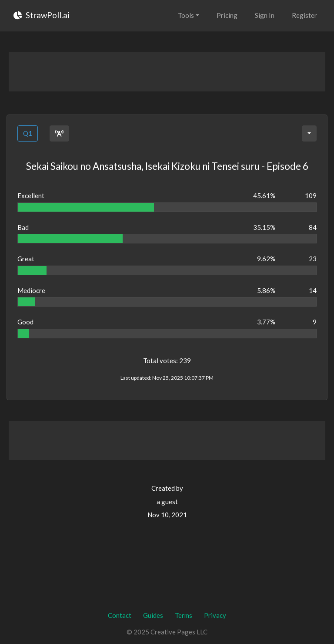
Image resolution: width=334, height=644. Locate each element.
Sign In (265, 15)
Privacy (215, 615)
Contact (120, 615)
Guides (153, 615)
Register (304, 15)
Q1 (28, 133)
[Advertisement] (167, 72)
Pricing (227, 15)
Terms (184, 615)
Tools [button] (186, 15)
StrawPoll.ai (42, 15)
